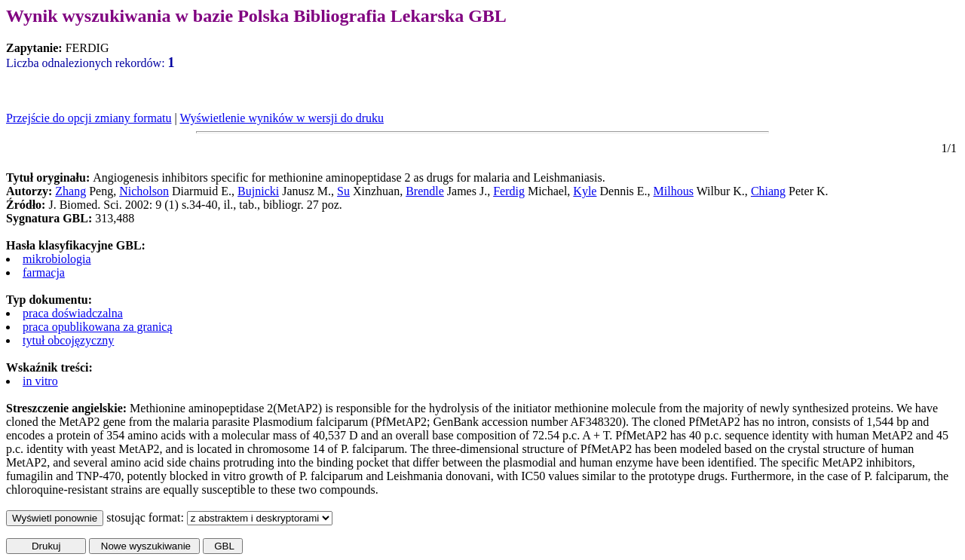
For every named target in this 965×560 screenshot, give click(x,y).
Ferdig (509, 191)
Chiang (768, 191)
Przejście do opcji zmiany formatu (89, 118)
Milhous (674, 191)
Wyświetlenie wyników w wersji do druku (282, 118)
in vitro (40, 381)
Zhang (70, 191)
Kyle (585, 191)
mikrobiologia (57, 259)
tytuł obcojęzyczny (68, 340)
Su (343, 191)
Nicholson (144, 191)
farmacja (44, 272)
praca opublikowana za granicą (98, 327)
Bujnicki (258, 191)
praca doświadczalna (73, 313)
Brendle (425, 191)
